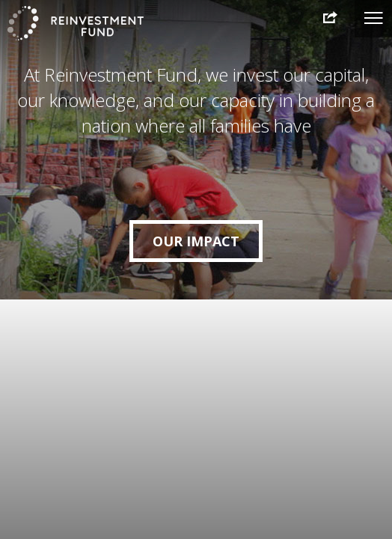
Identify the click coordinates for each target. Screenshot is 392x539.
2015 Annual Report (325, 18)
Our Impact (196, 241)
